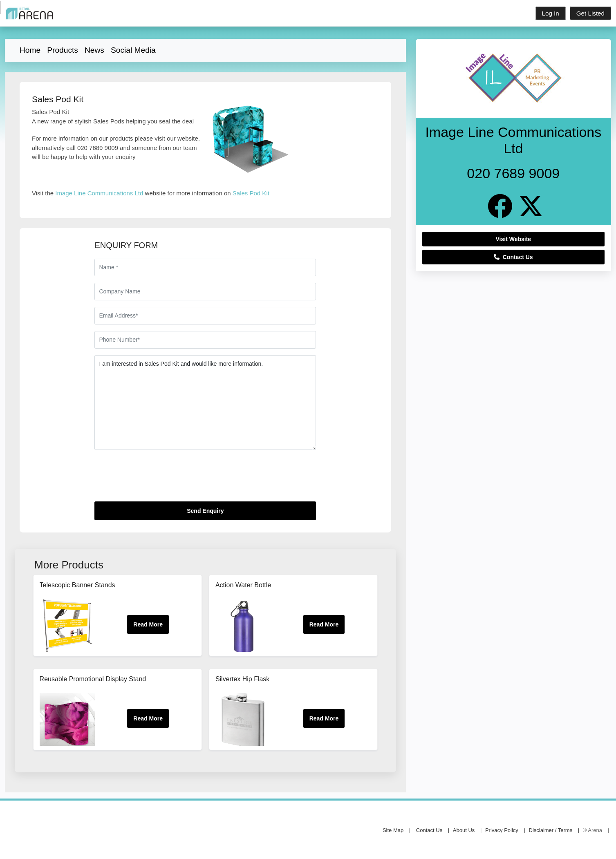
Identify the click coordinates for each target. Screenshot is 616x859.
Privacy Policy (502, 830)
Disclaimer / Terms (551, 830)
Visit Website (514, 239)
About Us (464, 830)
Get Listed (590, 13)
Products (63, 50)
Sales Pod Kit (251, 193)
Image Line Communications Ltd (99, 193)
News (94, 50)
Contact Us (513, 257)
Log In (551, 13)
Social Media (133, 50)
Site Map (393, 830)
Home (30, 50)
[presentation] (157, 479)
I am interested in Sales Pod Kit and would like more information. (205, 403)
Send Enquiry (205, 511)
